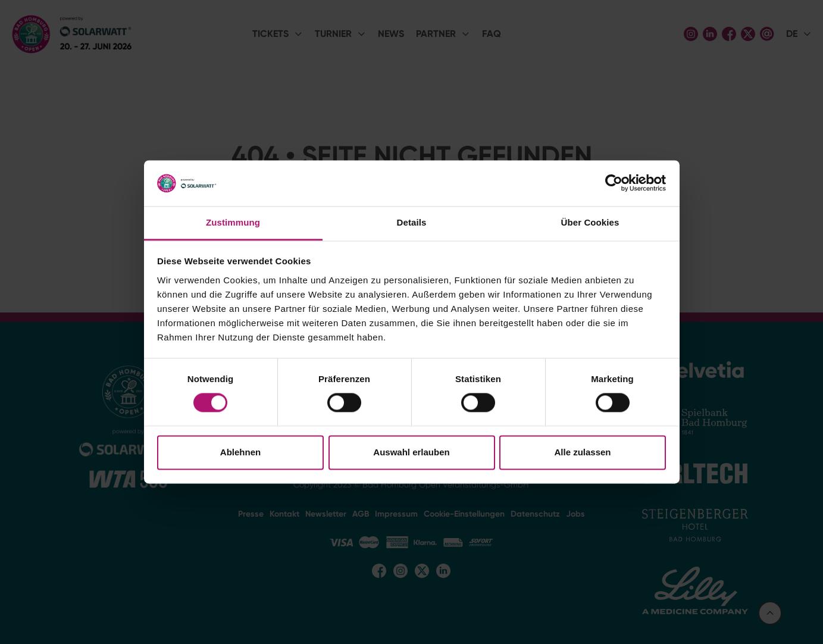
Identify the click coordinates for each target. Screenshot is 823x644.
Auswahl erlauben (411, 452)
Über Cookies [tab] (590, 222)
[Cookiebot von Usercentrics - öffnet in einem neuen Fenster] (614, 183)
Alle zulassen (582, 452)
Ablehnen (240, 452)
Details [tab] (412, 222)
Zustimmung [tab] (233, 222)
